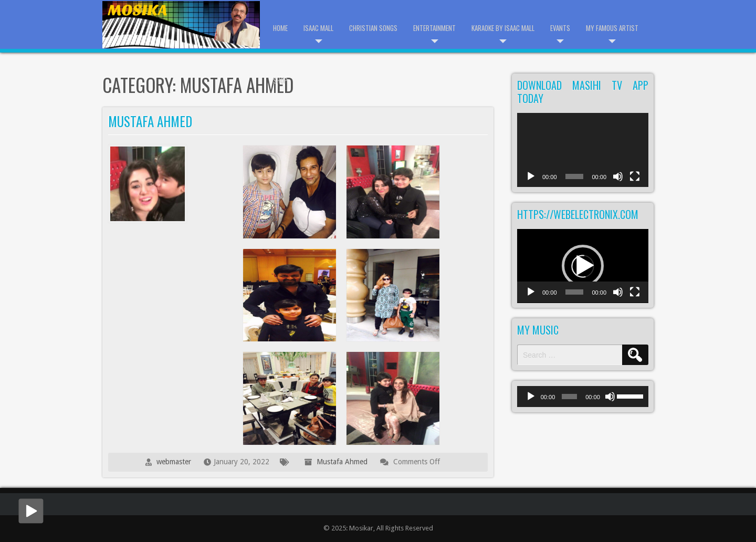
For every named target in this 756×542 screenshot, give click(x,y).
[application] (583, 150)
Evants (560, 28)
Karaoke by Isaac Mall (503, 28)
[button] (583, 266)
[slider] (569, 397)
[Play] (531, 182)
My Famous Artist (612, 28)
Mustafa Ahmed (150, 121)
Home (280, 28)
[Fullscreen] (635, 182)
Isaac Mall (318, 28)
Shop (280, 80)
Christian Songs (373, 28)
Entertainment (434, 28)
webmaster (174, 462)
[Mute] (618, 182)
